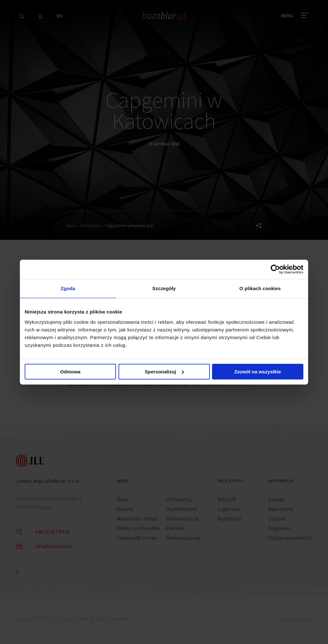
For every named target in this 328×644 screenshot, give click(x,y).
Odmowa (70, 372)
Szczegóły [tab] (164, 288)
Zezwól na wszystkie (258, 372)
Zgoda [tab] (68, 288)
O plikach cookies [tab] (260, 288)
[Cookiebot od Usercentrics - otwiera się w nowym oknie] (275, 269)
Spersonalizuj (164, 372)
